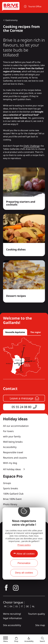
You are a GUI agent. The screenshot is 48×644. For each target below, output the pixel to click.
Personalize (24, 563)
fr (5, 606)
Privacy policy (24, 545)
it (22, 606)
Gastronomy (11, 20)
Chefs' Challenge (31, 146)
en (11, 606)
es (17, 606)
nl (33, 606)
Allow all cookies (26, 554)
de (27, 606)
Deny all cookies (24, 573)
